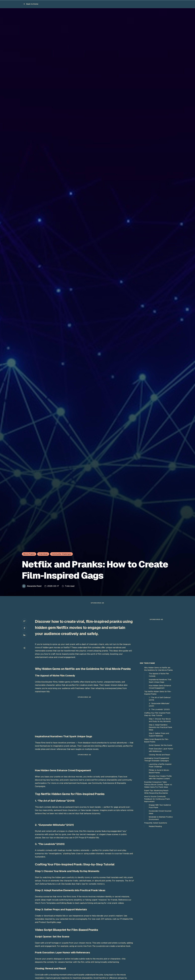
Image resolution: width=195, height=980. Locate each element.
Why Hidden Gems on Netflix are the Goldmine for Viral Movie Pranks (158, 714)
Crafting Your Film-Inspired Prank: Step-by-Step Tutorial (157, 759)
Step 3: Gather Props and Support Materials (159, 779)
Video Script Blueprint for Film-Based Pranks (157, 785)
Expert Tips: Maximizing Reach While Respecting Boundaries (156, 836)
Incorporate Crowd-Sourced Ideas (160, 857)
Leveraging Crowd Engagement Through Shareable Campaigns (157, 804)
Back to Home (31, 4)
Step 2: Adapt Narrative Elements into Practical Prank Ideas (160, 772)
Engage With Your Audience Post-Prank (160, 851)
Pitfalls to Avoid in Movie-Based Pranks (159, 816)
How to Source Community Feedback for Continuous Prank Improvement (157, 844)
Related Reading (155, 871)
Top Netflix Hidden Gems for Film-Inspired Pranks (158, 737)
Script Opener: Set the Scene (161, 790)
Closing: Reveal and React (159, 799)
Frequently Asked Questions (156, 868)
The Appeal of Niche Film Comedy (159, 719)
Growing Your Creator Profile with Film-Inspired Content (160, 822)
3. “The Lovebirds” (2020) (159, 754)
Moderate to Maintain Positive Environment (161, 863)
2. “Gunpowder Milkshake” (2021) (159, 749)
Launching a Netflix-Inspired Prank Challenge (160, 810)
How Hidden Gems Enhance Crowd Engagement (160, 731)
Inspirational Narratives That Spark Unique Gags (160, 725)
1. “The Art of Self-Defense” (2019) (160, 743)
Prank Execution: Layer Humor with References (161, 795)
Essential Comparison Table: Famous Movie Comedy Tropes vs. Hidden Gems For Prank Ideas (158, 829)
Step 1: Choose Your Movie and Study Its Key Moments (160, 765)
